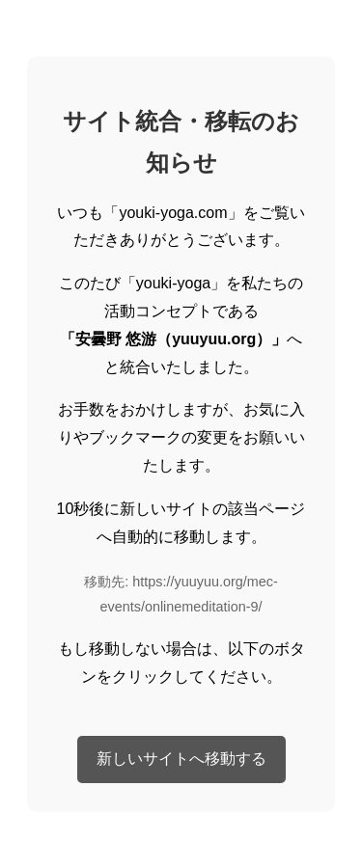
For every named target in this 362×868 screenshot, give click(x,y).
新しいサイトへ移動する (181, 759)
